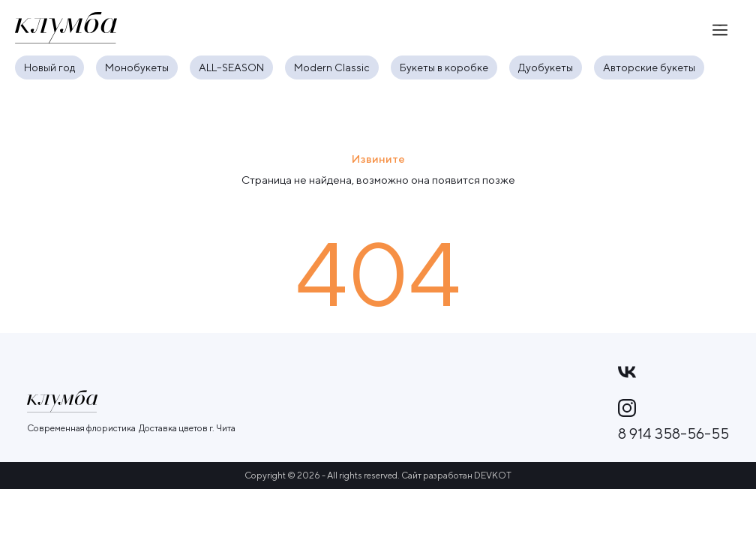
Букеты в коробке (444, 67)
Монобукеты (137, 67)
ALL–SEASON (231, 67)
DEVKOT (493, 475)
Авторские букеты (649, 67)
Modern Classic (332, 67)
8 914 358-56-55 (673, 433)
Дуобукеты (546, 67)
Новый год (49, 67)
